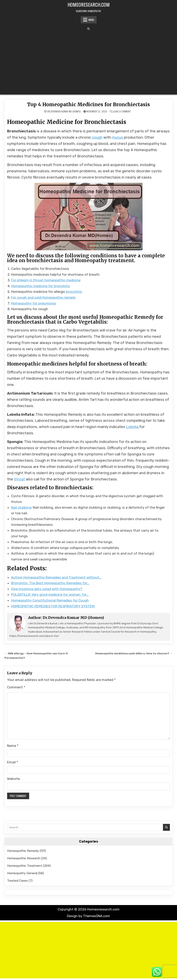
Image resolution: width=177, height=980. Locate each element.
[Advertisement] (88, 62)
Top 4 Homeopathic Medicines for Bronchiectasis (88, 104)
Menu (91, 20)
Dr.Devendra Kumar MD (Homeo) (64, 111)
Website (13, 779)
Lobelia (133, 427)
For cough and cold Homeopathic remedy (43, 297)
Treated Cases (17, 881)
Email (13, 762)
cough (97, 137)
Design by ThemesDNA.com (88, 916)
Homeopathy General (22, 873)
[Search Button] (88, 29)
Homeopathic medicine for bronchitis (41, 286)
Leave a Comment (122, 111)
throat (19, 479)
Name (13, 746)
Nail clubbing (21, 507)
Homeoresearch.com (89, 4)
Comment (16, 687)
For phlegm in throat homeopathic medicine (46, 280)
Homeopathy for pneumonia (33, 303)
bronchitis (74, 292)
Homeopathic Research (24, 858)
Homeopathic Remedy (23, 851)
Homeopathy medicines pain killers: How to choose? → (134, 653)
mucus (118, 137)
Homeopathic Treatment (25, 866)
